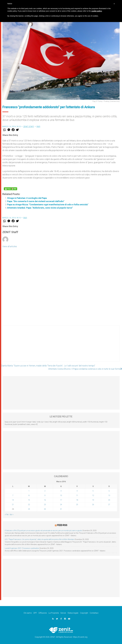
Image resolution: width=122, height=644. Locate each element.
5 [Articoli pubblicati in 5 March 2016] (93, 491)
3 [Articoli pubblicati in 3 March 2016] (61, 491)
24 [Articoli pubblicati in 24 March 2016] (61, 505)
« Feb (7, 514)
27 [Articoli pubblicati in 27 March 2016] (109, 505)
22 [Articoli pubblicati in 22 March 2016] (29, 505)
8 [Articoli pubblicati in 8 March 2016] (29, 495)
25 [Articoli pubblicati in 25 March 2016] (77, 505)
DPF (35, 613)
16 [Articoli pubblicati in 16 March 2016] (45, 500)
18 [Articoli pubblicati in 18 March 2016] (77, 500)
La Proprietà (54, 613)
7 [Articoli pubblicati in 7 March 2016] (13, 495)
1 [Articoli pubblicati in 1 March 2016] (29, 491)
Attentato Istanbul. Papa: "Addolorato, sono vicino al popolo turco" (40, 208)
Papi (38, 127)
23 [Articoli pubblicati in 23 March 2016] (45, 505)
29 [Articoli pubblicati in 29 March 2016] (29, 509)
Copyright (84, 613)
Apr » (11, 514)
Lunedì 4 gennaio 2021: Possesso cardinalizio (22, 548)
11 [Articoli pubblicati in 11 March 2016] (77, 495)
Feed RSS (62, 525)
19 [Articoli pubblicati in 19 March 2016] (93, 500)
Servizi (63, 613)
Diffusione (43, 613)
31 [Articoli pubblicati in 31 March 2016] (61, 509)
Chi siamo (28, 613)
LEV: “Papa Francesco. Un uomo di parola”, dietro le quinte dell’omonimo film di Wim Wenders (40, 539)
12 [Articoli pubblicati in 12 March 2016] (93, 495)
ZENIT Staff (29, 127)
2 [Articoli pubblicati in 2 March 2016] (45, 491)
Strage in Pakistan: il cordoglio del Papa (27, 198)
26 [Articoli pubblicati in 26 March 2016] (93, 505)
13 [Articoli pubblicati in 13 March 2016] (109, 495)
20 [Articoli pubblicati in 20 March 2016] (109, 500)
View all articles (10, 246)
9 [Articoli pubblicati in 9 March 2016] (45, 495)
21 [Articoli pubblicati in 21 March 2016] (13, 505)
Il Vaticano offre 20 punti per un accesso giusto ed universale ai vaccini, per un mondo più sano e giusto (43, 531)
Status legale (73, 613)
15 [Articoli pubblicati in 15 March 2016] (29, 500)
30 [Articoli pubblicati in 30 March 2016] (45, 509)
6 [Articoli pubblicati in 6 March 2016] (109, 491)
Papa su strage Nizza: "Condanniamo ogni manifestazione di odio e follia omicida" (48, 205)
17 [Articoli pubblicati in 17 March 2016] (61, 500)
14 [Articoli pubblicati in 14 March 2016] (13, 500)
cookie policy (97, 11)
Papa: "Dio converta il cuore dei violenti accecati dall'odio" (36, 201)
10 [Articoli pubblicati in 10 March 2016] (61, 495)
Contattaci (94, 613)
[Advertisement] (61, 346)
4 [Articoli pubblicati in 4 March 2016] (77, 491)
